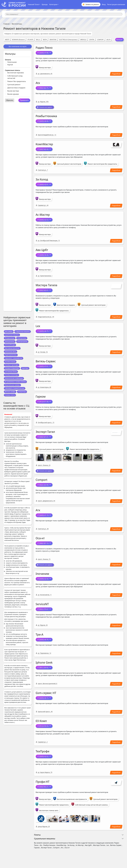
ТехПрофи (43, 753)
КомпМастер (44, 145)
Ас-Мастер (43, 215)
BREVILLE (83, 40)
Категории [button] (53, 4)
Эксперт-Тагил (45, 432)
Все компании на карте (18, 46)
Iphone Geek (44, 664)
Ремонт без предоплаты (17, 81)
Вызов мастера (13, 91)
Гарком (41, 397)
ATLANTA (30, 40)
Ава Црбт (42, 250)
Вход (104, 4)
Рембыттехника (46, 117)
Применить (24, 100)
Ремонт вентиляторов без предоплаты (102, 164)
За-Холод (42, 180)
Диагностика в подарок (16, 88)
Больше (119, 40)
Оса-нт (40, 539)
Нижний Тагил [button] (33, 4)
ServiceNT (42, 605)
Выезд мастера (45, 68)
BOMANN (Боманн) (18, 40)
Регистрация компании (116, 4)
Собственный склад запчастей (15, 77)
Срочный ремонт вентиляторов (69, 164)
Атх (38, 511)
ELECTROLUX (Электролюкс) (68, 40)
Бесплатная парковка (16, 73)
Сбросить (10, 100)
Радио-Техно (44, 48)
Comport (42, 481)
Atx (38, 83)
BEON (45, 40)
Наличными (12, 62)
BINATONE (53, 40)
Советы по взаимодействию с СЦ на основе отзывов (16, 406)
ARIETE (7, 40)
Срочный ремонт (14, 85)
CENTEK (92, 40)
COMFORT (100, 40)
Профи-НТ (43, 783)
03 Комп (41, 722)
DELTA (108, 40)
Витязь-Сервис (46, 362)
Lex (38, 326)
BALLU (38, 40)
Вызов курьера (13, 94)
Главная (7, 24)
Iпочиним (42, 575)
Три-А (39, 636)
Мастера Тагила (46, 286)
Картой (10, 65)
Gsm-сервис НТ (46, 694)
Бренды (45, 4)
